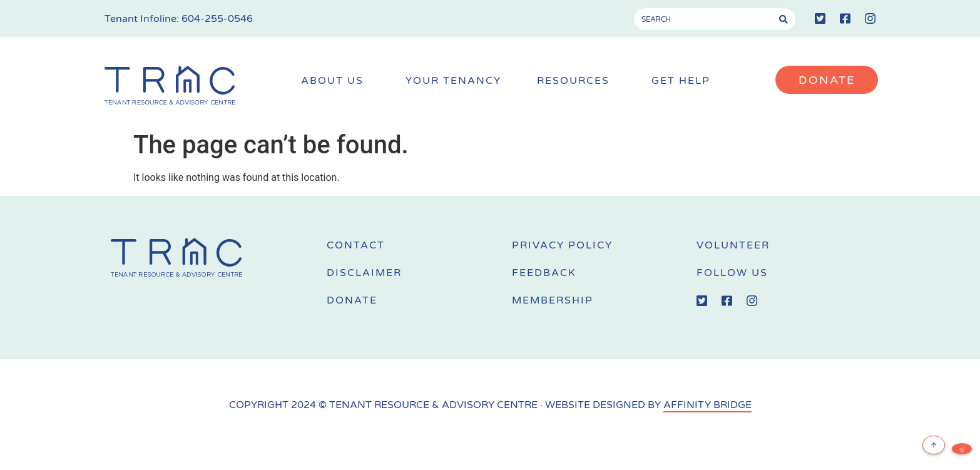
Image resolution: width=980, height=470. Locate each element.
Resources (576, 81)
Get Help (684, 81)
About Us (335, 81)
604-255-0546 (217, 19)
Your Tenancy (453, 81)
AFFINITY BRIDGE (707, 405)
